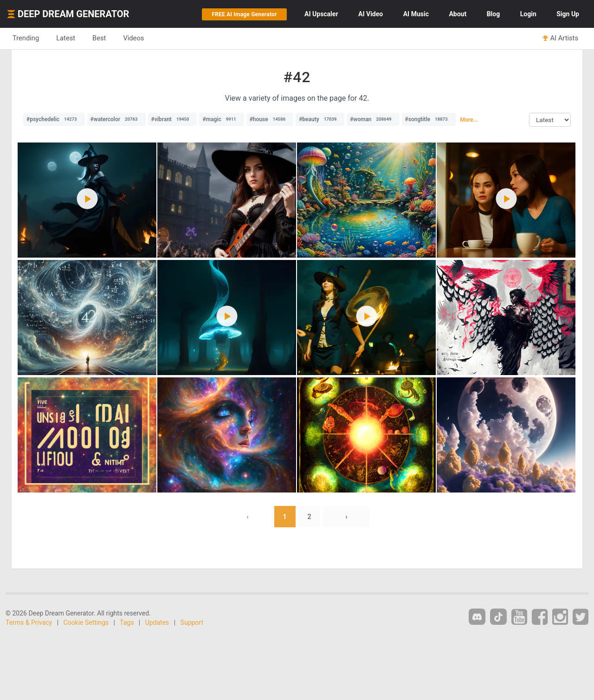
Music (416, 14)
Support (192, 622)
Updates (157, 622)
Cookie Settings (86, 622)
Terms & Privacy (29, 622)
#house (270, 119)
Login (528, 14)
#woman (373, 119)
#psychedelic (54, 119)
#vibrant (173, 119)
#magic (221, 119)
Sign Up (568, 14)
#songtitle (429, 119)
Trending (26, 38)
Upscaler (321, 14)
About (458, 14)
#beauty (320, 119)
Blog (494, 14)
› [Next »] (346, 517)
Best (99, 38)
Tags (127, 622)
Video (371, 14)
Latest (66, 38)
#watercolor (116, 119)
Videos (133, 38)
